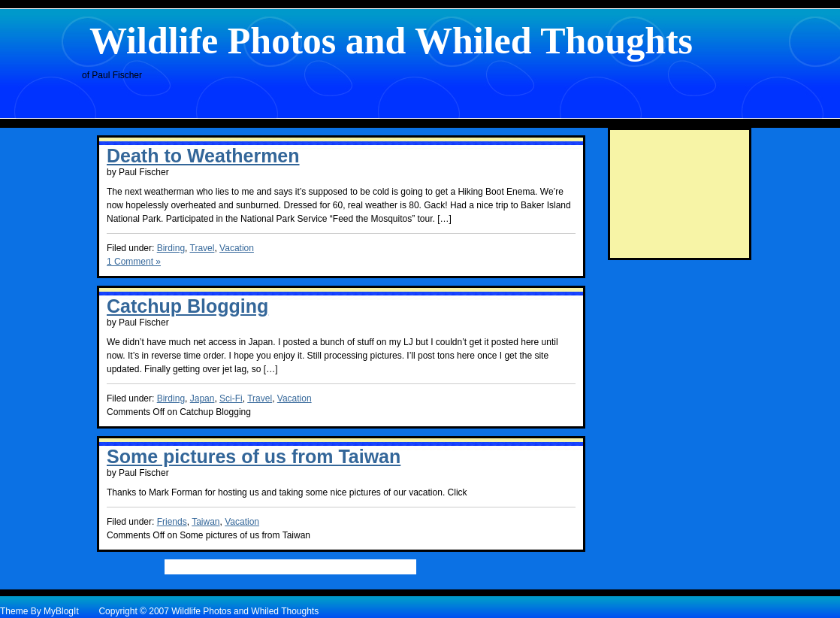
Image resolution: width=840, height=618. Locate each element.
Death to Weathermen (203, 156)
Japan (202, 398)
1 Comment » (134, 262)
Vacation (237, 248)
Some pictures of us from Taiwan (254, 456)
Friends (172, 522)
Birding (171, 248)
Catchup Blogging (187, 306)
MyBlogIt (61, 611)
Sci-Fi (231, 398)
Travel (202, 248)
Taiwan (205, 522)
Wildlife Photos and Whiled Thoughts (391, 41)
